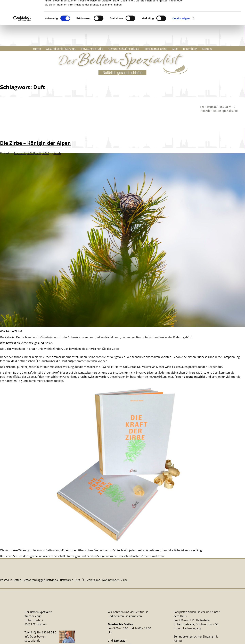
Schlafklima (93, 580)
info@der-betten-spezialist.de (219, 111)
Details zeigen (181, 43)
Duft (77, 580)
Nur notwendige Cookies (217, 18)
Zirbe (124, 580)
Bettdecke (52, 580)
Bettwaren (29, 580)
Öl (83, 580)
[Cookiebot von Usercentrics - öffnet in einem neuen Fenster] (22, 43)
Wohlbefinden (111, 580)
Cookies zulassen (217, 8)
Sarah (57, 152)
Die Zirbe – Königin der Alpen (35, 142)
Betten (17, 580)
